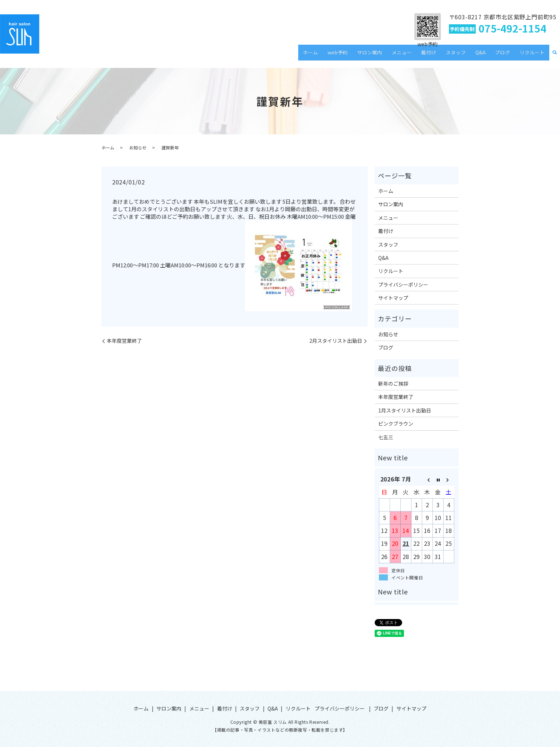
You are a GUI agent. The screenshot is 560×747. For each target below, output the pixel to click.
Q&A (489, 55)
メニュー (421, 55)
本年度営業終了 (124, 341)
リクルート (534, 55)
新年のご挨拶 (393, 384)
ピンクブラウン (396, 424)
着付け (444, 55)
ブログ (508, 55)
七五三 (386, 437)
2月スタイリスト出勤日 (336, 341)
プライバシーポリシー (403, 285)
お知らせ (138, 147)
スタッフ (468, 55)
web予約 (364, 55)
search (555, 55)
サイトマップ (393, 298)
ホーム (340, 55)
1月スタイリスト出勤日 (405, 410)
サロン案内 (392, 55)
